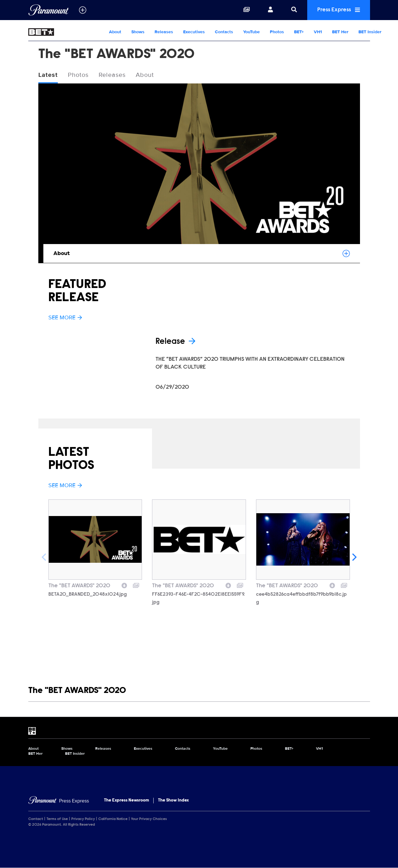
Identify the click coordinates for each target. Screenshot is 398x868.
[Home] (59, 801)
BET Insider (370, 32)
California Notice (113, 819)
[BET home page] (199, 731)
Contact (36, 819)
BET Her (340, 32)
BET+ (299, 32)
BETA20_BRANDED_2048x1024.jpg (88, 594)
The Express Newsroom (126, 801)
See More (65, 317)
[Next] (354, 557)
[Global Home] (49, 10)
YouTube (251, 32)
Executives (194, 32)
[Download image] (124, 585)
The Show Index (173, 801)
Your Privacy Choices (149, 819)
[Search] (294, 10)
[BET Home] (66, 32)
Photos (277, 32)
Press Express (339, 10)
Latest (48, 75)
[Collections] (247, 10)
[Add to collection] (136, 585)
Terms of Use (57, 819)
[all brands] (83, 10)
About (115, 32)
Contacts (224, 32)
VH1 (318, 32)
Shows (138, 32)
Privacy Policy (83, 819)
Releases (164, 32)
